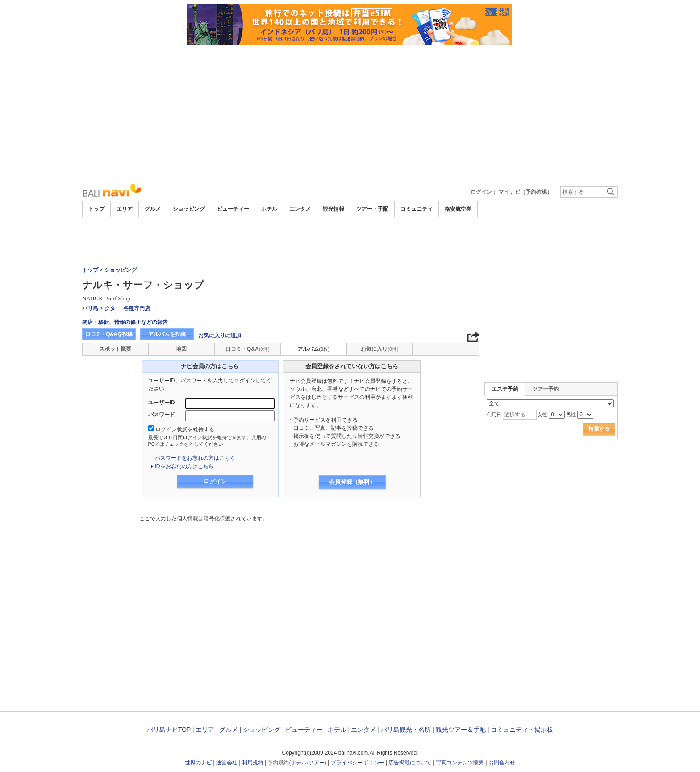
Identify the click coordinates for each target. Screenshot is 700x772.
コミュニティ (417, 209)
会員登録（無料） (352, 482)
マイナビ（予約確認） (525, 192)
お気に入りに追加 (220, 336)
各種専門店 (137, 308)
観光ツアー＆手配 (461, 730)
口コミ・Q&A (248, 349)
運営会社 (227, 763)
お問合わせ (502, 763)
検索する (599, 429)
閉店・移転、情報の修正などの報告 (125, 322)
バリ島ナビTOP (169, 730)
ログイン (481, 192)
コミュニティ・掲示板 (522, 730)
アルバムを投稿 (167, 334)
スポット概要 (115, 349)
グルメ (153, 209)
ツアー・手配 (372, 209)
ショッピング (189, 209)
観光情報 (333, 209)
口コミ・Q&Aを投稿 (109, 334)
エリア (125, 209)
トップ (96, 209)
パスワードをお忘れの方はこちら (195, 458)
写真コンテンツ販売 (460, 763)
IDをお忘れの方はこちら (184, 466)
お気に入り (379, 349)
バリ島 (90, 308)
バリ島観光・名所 (406, 730)
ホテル (269, 209)
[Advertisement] (350, 112)
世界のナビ (198, 763)
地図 (181, 349)
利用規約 (253, 763)
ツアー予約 (546, 389)
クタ (110, 308)
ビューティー (233, 209)
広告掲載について (410, 763)
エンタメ (300, 209)
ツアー (317, 763)
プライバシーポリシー (358, 763)
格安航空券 (458, 209)
